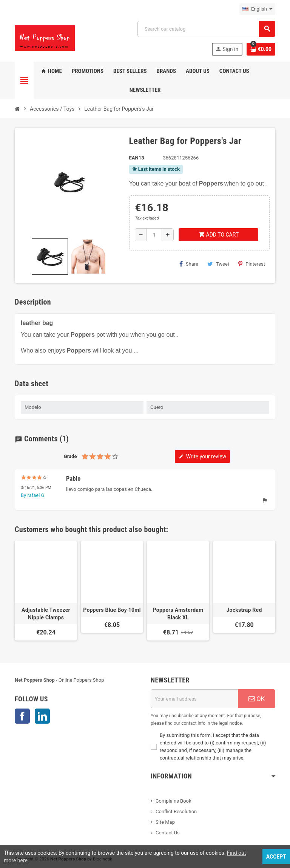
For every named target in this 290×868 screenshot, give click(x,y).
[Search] (206, 29)
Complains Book (174, 801)
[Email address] (194, 699)
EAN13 (137, 158)
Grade (70, 456)
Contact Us (168, 833)
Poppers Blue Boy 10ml (112, 610)
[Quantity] (154, 235)
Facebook (22, 716)
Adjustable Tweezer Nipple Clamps (46, 614)
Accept (276, 857)
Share (189, 264)
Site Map (165, 822)
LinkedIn (42, 716)
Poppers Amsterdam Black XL (178, 614)
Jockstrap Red (244, 610)
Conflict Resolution (176, 812)
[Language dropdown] (257, 9)
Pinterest (252, 264)
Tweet (218, 264)
